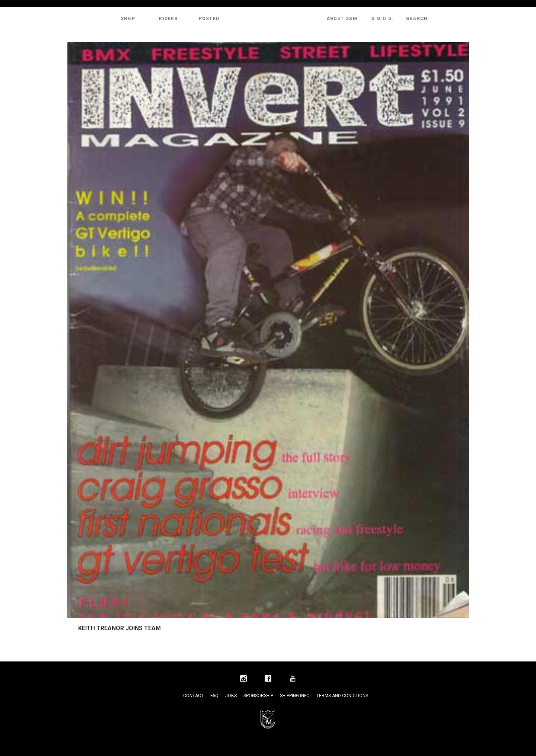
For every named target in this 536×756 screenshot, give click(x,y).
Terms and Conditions (342, 696)
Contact (193, 696)
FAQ (214, 696)
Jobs (231, 696)
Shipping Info (295, 696)
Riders (168, 19)
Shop (128, 19)
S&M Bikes (268, 19)
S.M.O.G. (383, 19)
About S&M (342, 19)
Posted (209, 19)
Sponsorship (258, 696)
